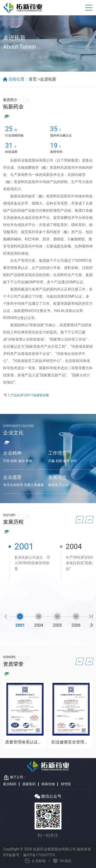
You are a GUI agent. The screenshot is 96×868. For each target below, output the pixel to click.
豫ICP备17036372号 (39, 855)
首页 (33, 79)
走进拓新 (48, 79)
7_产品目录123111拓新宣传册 (28, 395)
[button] (80, 520)
